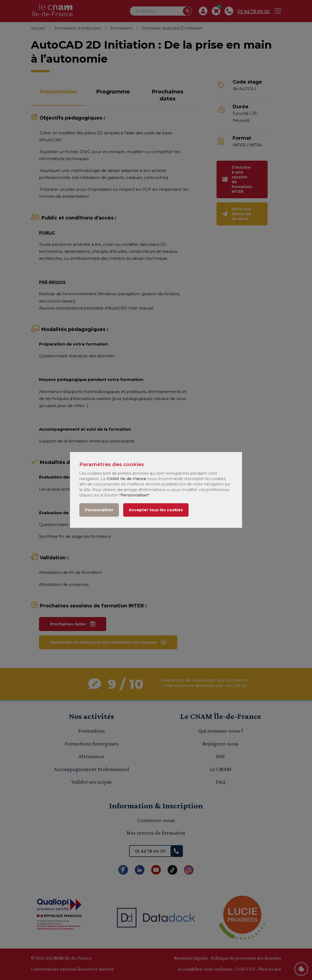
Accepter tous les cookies (156, 510)
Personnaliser (99, 510)
